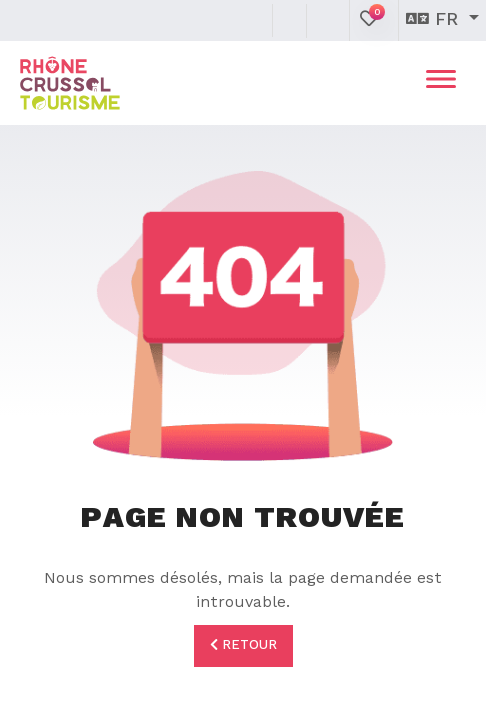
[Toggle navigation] (441, 83)
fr (435, 20)
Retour (243, 645)
